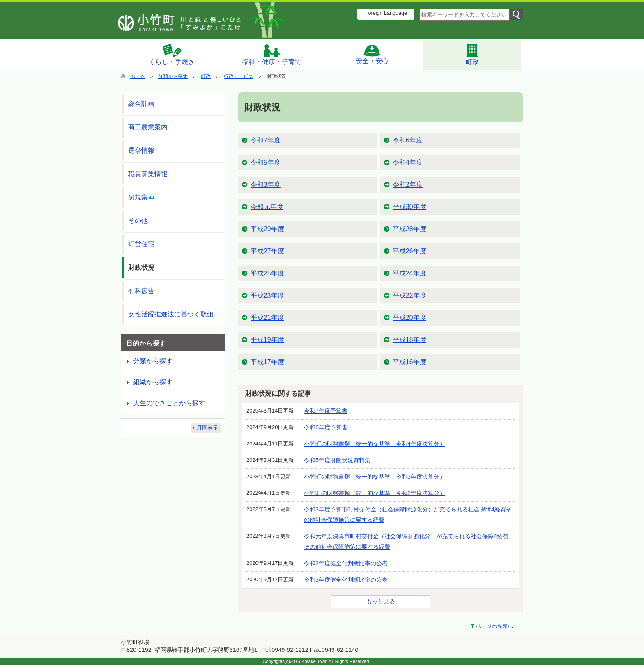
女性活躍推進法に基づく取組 (171, 314)
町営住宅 (141, 244)
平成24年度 (409, 273)
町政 (472, 54)
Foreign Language (386, 13)
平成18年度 (409, 340)
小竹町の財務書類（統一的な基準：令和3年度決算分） (375, 477)
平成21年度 (267, 318)
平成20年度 (409, 318)
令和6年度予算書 (326, 427)
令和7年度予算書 (326, 411)
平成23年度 (267, 295)
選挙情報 (141, 150)
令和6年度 (408, 140)
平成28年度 (409, 229)
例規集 (141, 197)
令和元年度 (267, 207)
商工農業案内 (148, 127)
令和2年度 (408, 185)
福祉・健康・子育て (272, 54)
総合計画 (141, 104)
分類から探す (173, 76)
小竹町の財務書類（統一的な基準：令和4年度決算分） (375, 444)
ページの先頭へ (495, 626)
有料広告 (141, 291)
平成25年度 (267, 273)
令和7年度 (266, 140)
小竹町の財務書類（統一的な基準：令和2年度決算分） (375, 493)
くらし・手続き (172, 54)
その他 (138, 221)
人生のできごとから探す (169, 403)
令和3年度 (266, 185)
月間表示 (207, 428)
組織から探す (153, 382)
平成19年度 (267, 340)
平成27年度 (267, 251)
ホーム (138, 76)
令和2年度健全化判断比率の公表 (346, 563)
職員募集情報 (148, 174)
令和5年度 (266, 162)
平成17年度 (267, 362)
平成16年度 (409, 362)
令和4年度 (408, 162)
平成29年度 (267, 229)
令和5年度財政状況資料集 (337, 460)
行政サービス (239, 76)
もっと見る (381, 601)
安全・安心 (372, 54)
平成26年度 (409, 251)
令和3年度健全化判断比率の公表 (346, 580)
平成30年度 (409, 207)
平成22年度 (409, 295)
